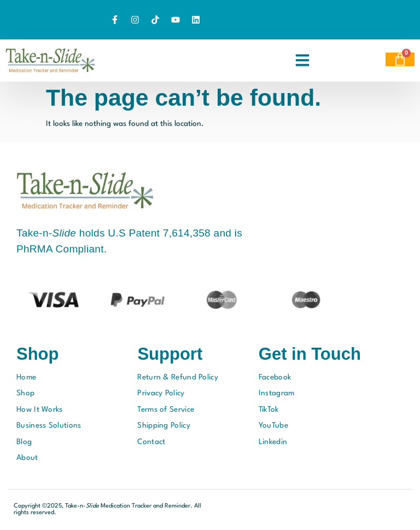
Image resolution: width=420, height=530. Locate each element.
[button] (302, 60)
